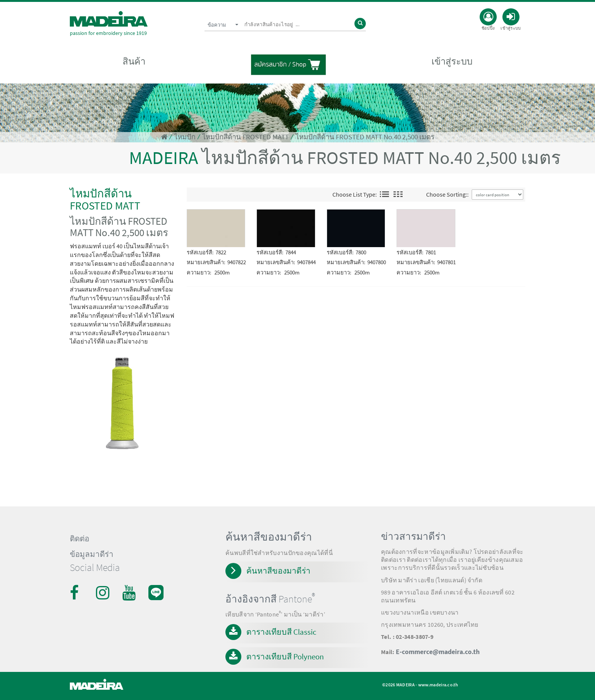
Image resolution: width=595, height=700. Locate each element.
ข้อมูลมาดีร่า (92, 554)
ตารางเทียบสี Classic (281, 632)
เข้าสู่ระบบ (452, 61)
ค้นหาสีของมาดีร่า (278, 571)
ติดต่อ (79, 539)
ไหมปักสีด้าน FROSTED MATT (246, 137)
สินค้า (134, 61)
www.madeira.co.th (438, 685)
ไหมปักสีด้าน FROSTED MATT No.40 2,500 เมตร (365, 137)
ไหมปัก (185, 137)
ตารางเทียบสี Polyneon (285, 657)
